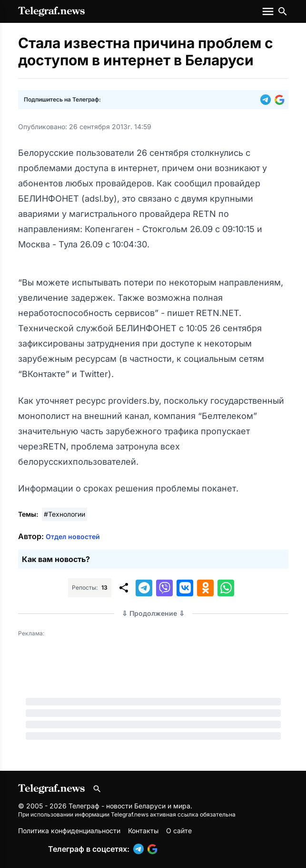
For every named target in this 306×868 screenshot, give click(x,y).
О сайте (179, 831)
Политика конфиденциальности (69, 831)
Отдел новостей (73, 536)
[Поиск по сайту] (283, 11)
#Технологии (64, 514)
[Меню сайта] (269, 11)
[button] (267, 100)
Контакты (143, 831)
